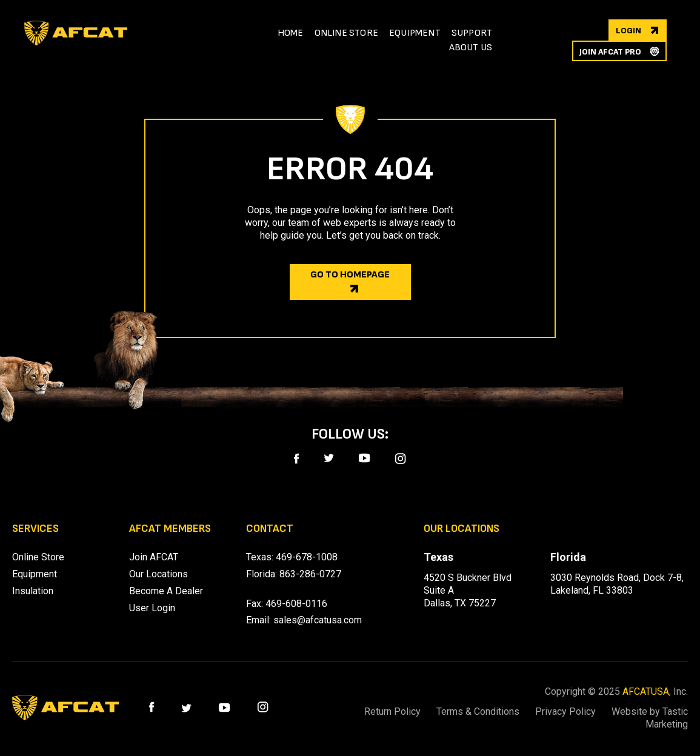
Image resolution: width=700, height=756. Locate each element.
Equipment (35, 574)
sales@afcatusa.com (318, 620)
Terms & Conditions (474, 711)
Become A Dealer (166, 591)
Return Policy (387, 711)
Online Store (38, 557)
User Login (152, 608)
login (628, 31)
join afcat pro (610, 52)
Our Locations (158, 574)
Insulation (33, 591)
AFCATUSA (646, 691)
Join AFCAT (154, 557)
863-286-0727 (310, 574)
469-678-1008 (307, 557)
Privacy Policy (564, 711)
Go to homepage (350, 275)
